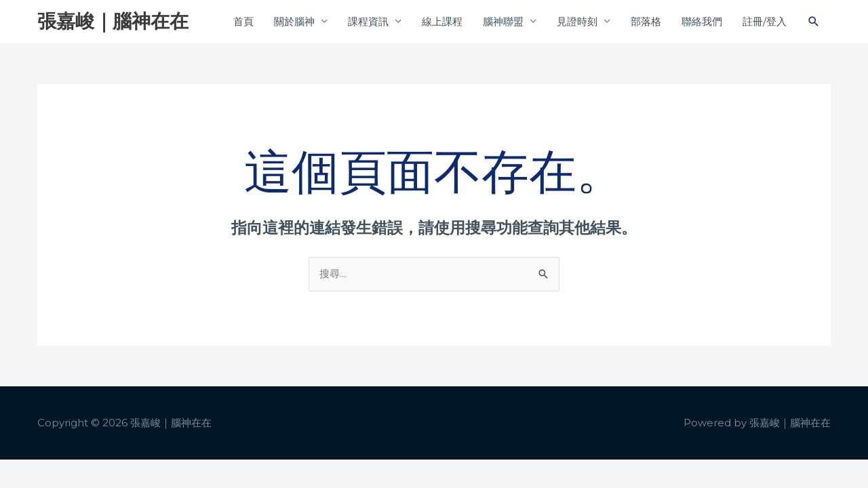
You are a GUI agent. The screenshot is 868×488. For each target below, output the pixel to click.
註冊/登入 (765, 21)
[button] (814, 22)
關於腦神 (294, 21)
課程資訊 (368, 21)
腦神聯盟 (503, 21)
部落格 (646, 21)
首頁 (243, 21)
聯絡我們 (702, 21)
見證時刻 (577, 21)
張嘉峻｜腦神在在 (113, 21)
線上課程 (442, 21)
